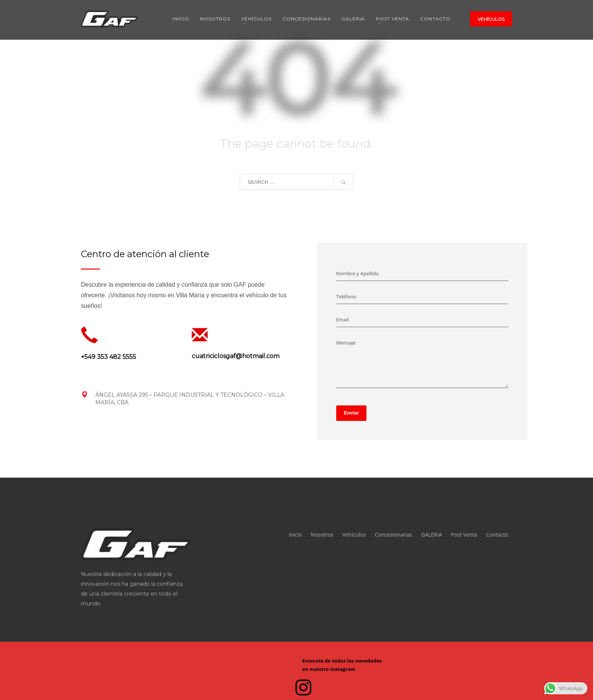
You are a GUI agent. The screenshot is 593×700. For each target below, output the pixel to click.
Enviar (351, 413)
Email (342, 320)
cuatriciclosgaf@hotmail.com (236, 356)
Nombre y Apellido (358, 273)
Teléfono (346, 296)
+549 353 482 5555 (109, 357)
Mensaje (346, 343)
